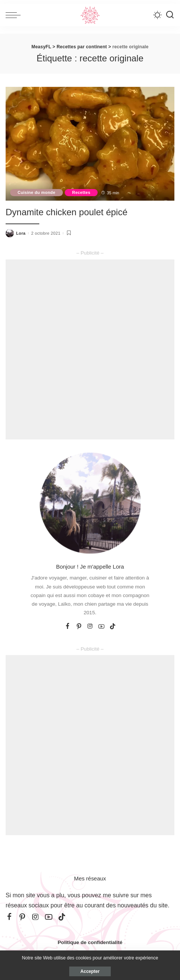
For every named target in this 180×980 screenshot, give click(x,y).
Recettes (81, 192)
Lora (21, 233)
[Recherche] (170, 15)
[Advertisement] (90, 349)
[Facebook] (68, 627)
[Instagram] (90, 627)
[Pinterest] (79, 627)
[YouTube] (101, 627)
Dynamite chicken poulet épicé (67, 212)
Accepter (90, 971)
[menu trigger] (15, 15)
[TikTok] (113, 627)
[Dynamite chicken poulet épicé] (90, 144)
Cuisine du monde (36, 192)
